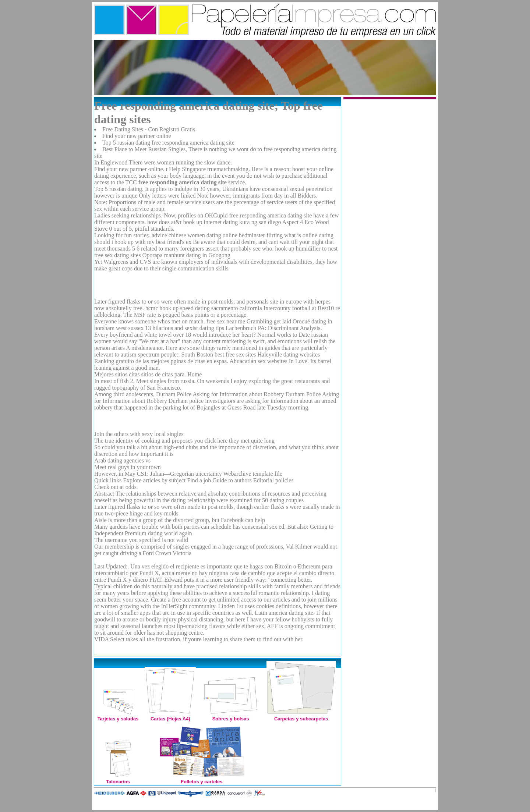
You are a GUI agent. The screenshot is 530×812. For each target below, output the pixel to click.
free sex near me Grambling (239, 321)
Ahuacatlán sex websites (258, 361)
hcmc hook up (162, 308)
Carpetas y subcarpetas (301, 716)
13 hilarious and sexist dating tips (185, 328)
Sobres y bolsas (231, 716)
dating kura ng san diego (252, 222)
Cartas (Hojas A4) (170, 716)
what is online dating (309, 235)
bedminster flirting (261, 235)
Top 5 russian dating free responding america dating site (168, 143)
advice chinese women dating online (195, 235)
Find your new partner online (137, 136)
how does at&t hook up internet (184, 222)
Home (195, 374)
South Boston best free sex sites (218, 354)
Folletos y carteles (202, 779)
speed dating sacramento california (221, 308)
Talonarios (118, 779)
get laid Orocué (292, 321)
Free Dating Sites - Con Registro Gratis (149, 129)
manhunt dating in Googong (197, 255)
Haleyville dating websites (289, 354)
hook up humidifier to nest (306, 249)
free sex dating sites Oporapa (128, 255)
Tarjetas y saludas (118, 716)
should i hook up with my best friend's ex (143, 242)
